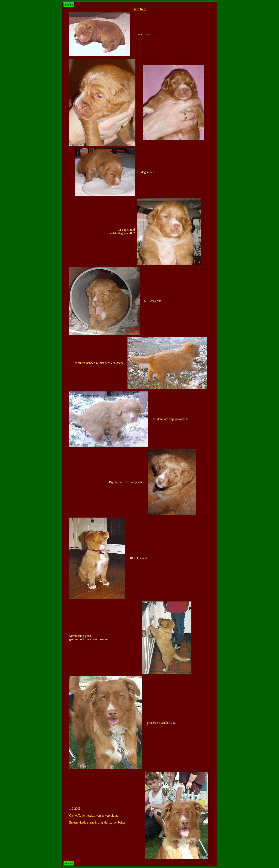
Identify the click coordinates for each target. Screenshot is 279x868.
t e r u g (68, 5)
